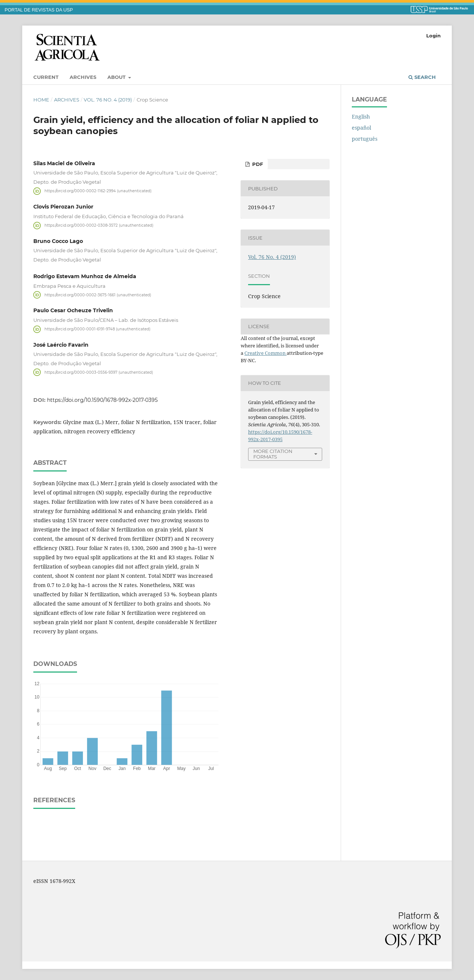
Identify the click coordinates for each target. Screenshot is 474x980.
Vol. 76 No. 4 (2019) (108, 100)
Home (41, 100)
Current (46, 77)
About (117, 77)
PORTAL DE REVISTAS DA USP (39, 10)
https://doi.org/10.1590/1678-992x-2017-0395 (102, 400)
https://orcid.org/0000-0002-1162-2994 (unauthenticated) (98, 191)
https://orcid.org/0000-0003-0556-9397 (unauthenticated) (99, 372)
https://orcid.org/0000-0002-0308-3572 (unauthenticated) (99, 225)
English (361, 116)
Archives (83, 77)
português (365, 139)
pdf (257, 164)
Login (433, 36)
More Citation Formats (273, 454)
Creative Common (266, 353)
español (361, 128)
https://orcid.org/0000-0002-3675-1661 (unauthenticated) (98, 295)
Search (422, 77)
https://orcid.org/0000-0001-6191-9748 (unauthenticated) (97, 329)
